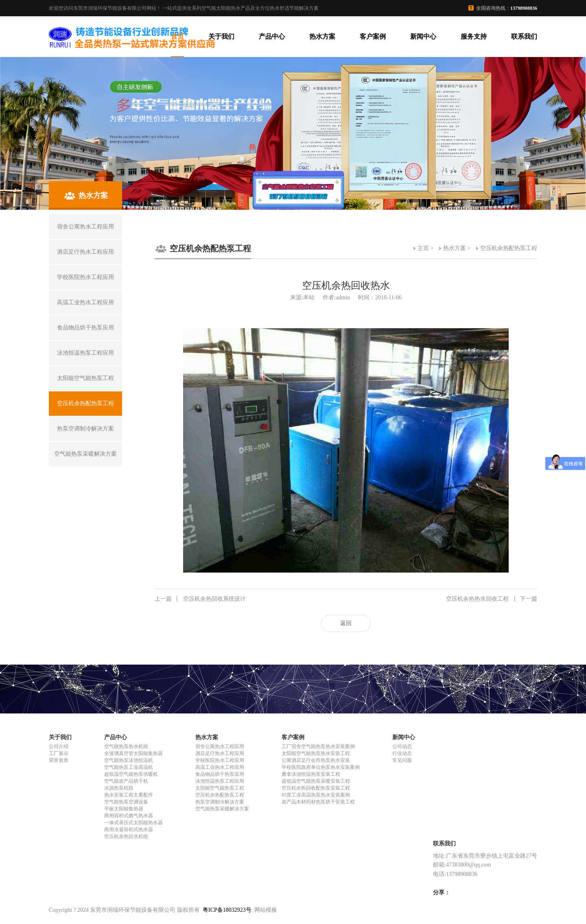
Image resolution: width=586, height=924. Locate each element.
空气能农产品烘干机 (126, 781)
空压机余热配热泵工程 (509, 248)
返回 (346, 623)
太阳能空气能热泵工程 (220, 788)
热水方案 (322, 36)
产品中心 (272, 36)
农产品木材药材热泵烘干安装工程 (318, 802)
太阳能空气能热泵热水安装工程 (316, 753)
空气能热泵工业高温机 (129, 767)
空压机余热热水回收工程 (492, 599)
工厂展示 (59, 753)
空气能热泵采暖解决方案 (222, 809)
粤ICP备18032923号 (227, 910)
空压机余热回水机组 (126, 836)
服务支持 (474, 36)
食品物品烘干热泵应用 (220, 774)
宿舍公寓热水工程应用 (220, 746)
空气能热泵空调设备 (126, 802)
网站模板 (266, 910)
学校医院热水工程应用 (220, 760)
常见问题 (402, 760)
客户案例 (373, 36)
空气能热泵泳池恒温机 (129, 760)
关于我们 (221, 36)
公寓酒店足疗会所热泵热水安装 (316, 760)
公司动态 (402, 746)
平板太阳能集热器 (124, 809)
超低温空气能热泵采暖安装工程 (316, 781)
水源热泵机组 (119, 788)
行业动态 (402, 753)
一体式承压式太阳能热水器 (133, 823)
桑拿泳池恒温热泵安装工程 (311, 774)
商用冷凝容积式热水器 (129, 830)
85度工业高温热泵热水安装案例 (316, 795)
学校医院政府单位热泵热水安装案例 (321, 767)
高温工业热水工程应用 (220, 767)
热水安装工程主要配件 (129, 795)
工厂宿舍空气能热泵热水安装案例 (318, 746)
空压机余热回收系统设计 (200, 599)
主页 (423, 248)
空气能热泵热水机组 (126, 746)
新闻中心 (423, 36)
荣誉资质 (59, 760)
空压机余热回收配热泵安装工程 (316, 788)
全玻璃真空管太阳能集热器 (133, 753)
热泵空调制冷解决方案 (220, 802)
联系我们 (524, 36)
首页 (177, 36)
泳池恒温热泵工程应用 (220, 781)
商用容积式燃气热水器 (129, 816)
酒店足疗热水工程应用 (220, 753)
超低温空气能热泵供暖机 (131, 774)
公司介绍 (59, 746)
